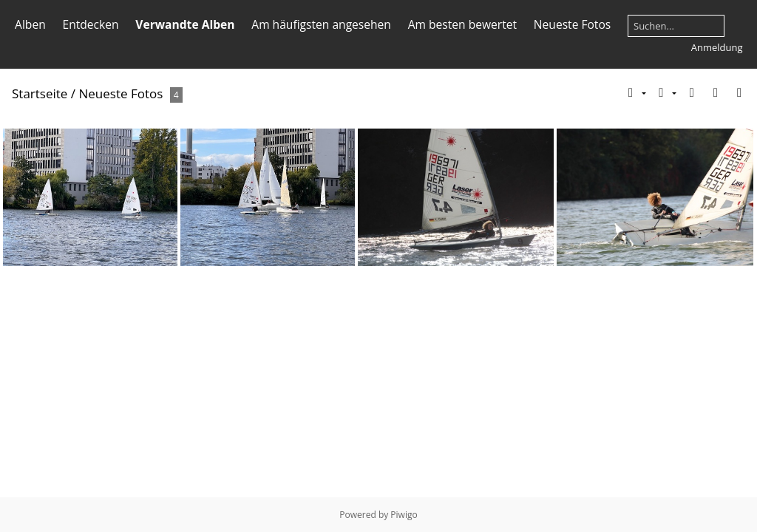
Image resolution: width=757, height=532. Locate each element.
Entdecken (90, 24)
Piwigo (404, 515)
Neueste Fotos (572, 24)
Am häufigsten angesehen (321, 24)
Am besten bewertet (462, 24)
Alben (30, 24)
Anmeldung (717, 47)
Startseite (40, 93)
